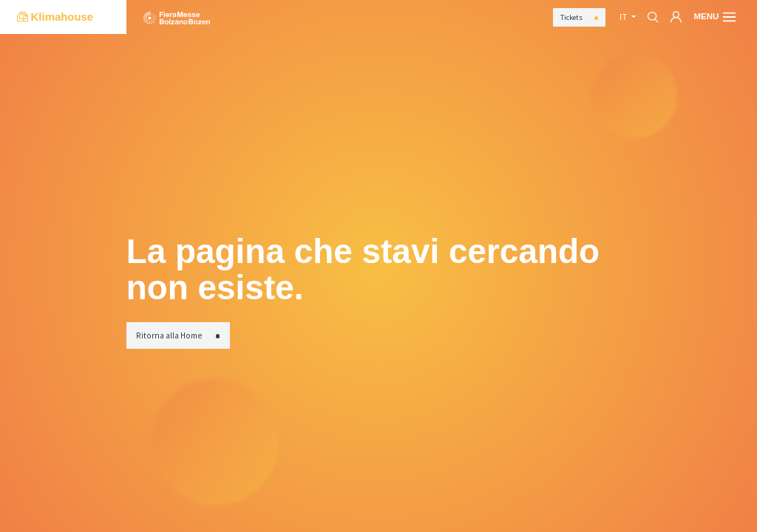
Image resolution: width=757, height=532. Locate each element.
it (624, 17)
